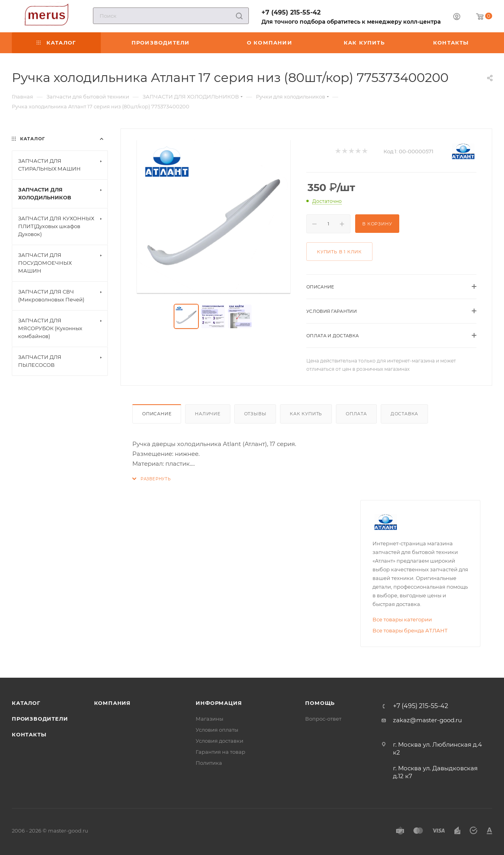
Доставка (404, 414)
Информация (219, 703)
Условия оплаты (217, 730)
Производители (40, 719)
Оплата (356, 414)
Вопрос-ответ (323, 719)
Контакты (29, 734)
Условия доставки (220, 741)
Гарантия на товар (220, 752)
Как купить (306, 414)
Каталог (26, 703)
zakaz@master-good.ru (427, 720)
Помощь (320, 703)
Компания (112, 703)
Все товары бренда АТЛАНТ (410, 630)
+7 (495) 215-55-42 (291, 12)
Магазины (209, 719)
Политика (209, 763)
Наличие (208, 414)
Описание (157, 414)
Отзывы (255, 414)
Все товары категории (402, 619)
